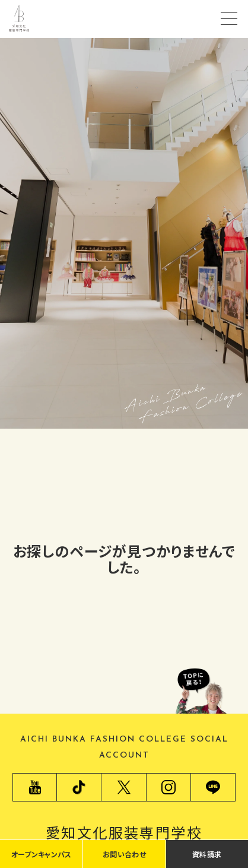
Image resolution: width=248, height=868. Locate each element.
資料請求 (207, 854)
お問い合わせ (124, 854)
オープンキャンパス (42, 854)
